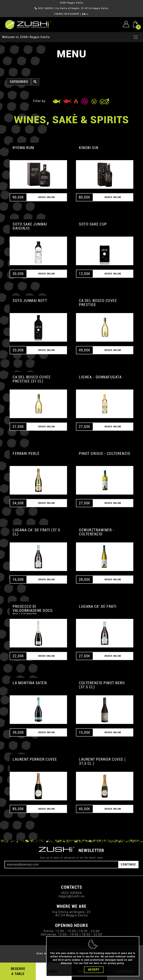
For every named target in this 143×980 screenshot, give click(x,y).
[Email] (62, 865)
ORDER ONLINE (47, 197)
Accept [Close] (94, 970)
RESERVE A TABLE (18, 971)
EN (85, 14)
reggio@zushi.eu (72, 896)
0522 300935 (45, 8)
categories (19, 82)
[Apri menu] (136, 37)
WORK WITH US (45, 954)
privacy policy (116, 963)
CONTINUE (128, 864)
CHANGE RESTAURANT (67, 14)
